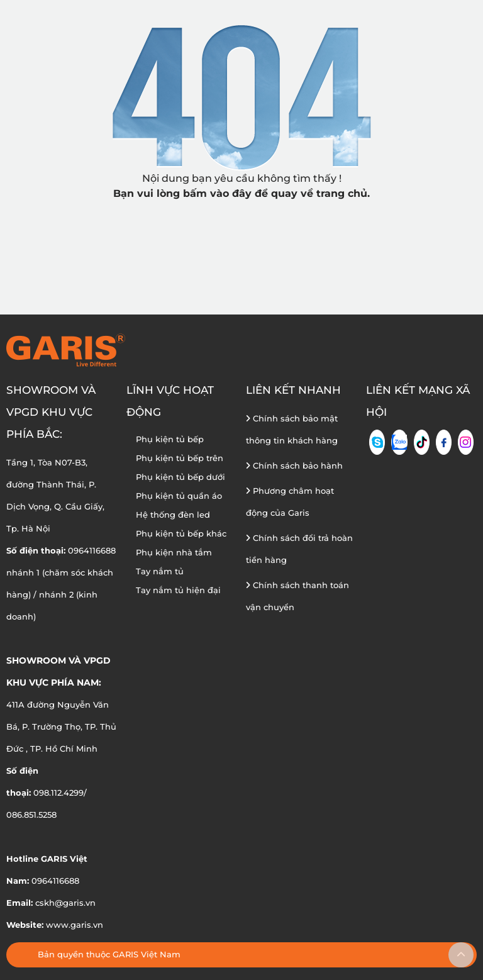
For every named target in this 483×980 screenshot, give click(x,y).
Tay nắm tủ (160, 571)
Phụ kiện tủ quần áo (179, 496)
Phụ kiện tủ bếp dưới (180, 477)
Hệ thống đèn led (173, 515)
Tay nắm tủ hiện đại (178, 590)
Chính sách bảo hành (294, 465)
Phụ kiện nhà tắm (174, 552)
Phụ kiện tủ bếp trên (180, 458)
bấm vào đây (217, 193)
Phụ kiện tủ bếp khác (181, 533)
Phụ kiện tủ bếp (170, 439)
